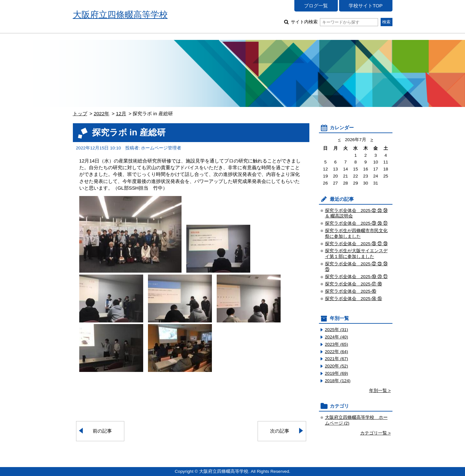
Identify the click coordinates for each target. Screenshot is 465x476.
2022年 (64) (337, 352)
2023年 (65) (337, 344)
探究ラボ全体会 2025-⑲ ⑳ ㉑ (356, 277)
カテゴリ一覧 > (376, 433)
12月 (121, 113)
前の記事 (102, 431)
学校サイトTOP (366, 6)
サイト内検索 (334, 22)
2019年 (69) (337, 373)
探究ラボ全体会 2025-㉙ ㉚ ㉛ (356, 223)
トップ (80, 113)
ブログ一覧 (316, 6)
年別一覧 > (380, 391)
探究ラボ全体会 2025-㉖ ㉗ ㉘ (356, 244)
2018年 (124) (338, 381)
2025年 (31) (337, 330)
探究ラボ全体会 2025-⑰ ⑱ (354, 284)
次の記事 (280, 431)
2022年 (101, 113)
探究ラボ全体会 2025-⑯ (351, 291)
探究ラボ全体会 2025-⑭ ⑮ (354, 299)
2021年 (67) (337, 359)
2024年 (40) (337, 337)
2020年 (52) (337, 366)
